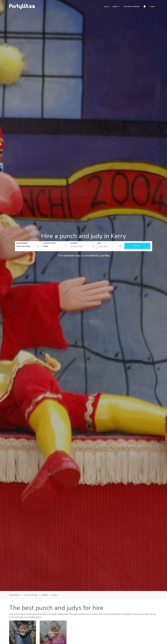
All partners (15, 595)
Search (137, 246)
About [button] (116, 7)
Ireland (45, 595)
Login (152, 7)
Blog (106, 7)
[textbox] (110, 246)
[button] (145, 7)
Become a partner (132, 7)
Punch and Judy (31, 595)
